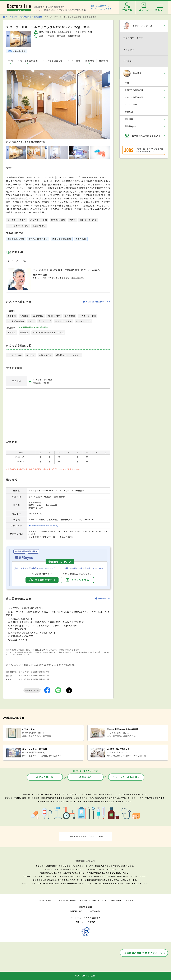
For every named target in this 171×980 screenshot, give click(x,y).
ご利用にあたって (45, 900)
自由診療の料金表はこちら (97, 302)
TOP (5, 17)
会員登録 (91, 922)
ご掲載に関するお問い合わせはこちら (86, 836)
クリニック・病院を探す (126, 777)
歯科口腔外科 (44, 672)
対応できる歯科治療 (28, 60)
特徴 (11, 60)
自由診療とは (103, 598)
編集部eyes (130, 126)
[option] (58, 107)
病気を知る (86, 777)
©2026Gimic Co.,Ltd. (85, 976)
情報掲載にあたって (78, 911)
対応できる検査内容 (53, 60)
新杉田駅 (38, 17)
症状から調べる (45, 777)
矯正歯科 (34, 672)
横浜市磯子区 (26, 17)
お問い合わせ (116, 900)
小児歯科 (27, 672)
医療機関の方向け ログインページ (143, 953)
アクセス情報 (74, 60)
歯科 (21, 672)
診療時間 (90, 60)
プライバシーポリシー (66, 900)
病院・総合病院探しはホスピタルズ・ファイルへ (102, 7)
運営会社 (130, 900)
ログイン (80, 922)
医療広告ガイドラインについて (93, 900)
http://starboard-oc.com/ (45, 526)
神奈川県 (13, 17)
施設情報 (103, 60)
